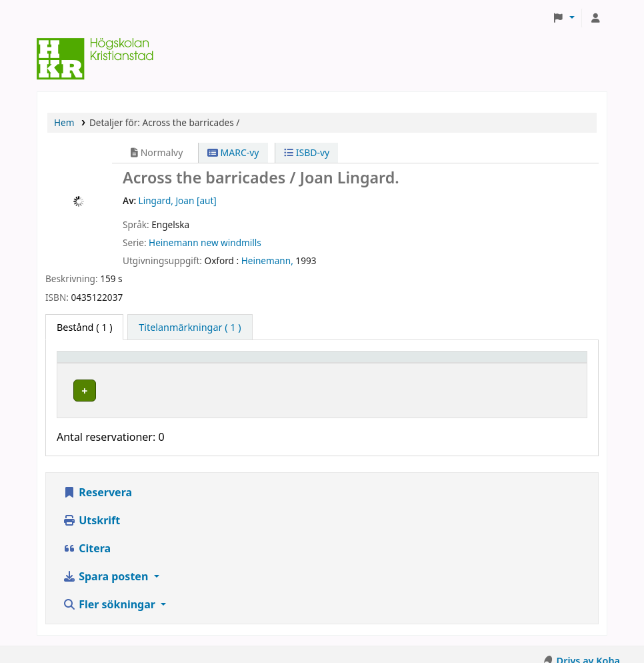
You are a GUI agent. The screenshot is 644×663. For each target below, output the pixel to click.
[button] (564, 18)
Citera (87, 536)
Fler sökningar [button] (110, 592)
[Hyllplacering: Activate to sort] (273, 364)
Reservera (97, 480)
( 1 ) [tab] (84, 327)
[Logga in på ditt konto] (595, 18)
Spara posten (107, 564)
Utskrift (91, 508)
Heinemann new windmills (205, 242)
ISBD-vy (307, 152)
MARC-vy (233, 152)
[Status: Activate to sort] (540, 364)
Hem (64, 122)
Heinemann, (267, 260)
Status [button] (515, 363)
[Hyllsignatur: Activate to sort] (420, 364)
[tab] (190, 327)
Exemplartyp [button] (93, 363)
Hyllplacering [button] (237, 363)
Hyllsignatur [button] (382, 363)
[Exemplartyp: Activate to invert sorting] (129, 364)
